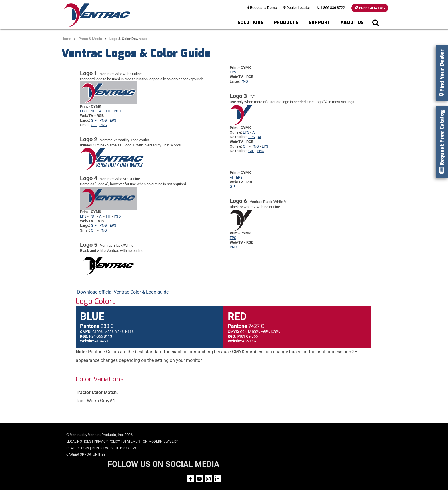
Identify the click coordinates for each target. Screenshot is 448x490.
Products (286, 22)
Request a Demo (262, 8)
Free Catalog (370, 8)
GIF (94, 120)
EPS (83, 111)
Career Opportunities (86, 455)
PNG (103, 120)
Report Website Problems (114, 448)
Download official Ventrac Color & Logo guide (123, 292)
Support (319, 22)
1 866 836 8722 (331, 8)
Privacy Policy (107, 441)
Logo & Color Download (128, 39)
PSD (117, 111)
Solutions (250, 22)
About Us (352, 22)
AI (101, 111)
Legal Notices (79, 441)
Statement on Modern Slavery (150, 441)
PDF (93, 111)
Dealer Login (78, 448)
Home (66, 39)
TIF (108, 111)
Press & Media (90, 39)
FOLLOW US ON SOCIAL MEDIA (339, 435)
